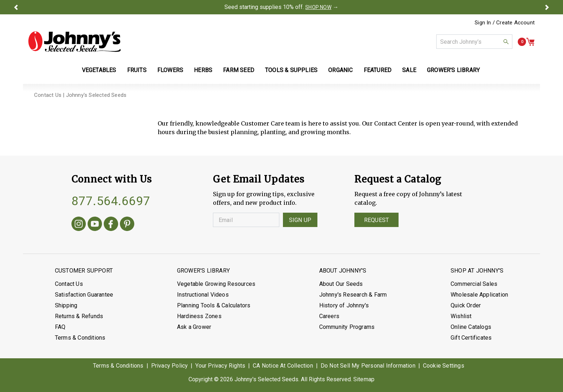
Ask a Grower (194, 327)
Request (376, 220)
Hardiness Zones (199, 316)
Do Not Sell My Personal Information (368, 366)
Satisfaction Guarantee (84, 295)
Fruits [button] (137, 70)
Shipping (66, 305)
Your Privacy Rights (220, 366)
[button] (16, 7)
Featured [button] (378, 70)
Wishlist (461, 316)
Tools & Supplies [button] (291, 70)
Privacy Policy (170, 366)
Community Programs (347, 327)
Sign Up (300, 220)
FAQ (60, 327)
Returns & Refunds (79, 316)
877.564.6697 (111, 201)
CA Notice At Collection (283, 366)
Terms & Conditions (80, 338)
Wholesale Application (479, 295)
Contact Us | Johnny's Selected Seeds (80, 95)
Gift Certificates (471, 338)
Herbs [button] (203, 70)
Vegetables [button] (99, 70)
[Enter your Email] (246, 220)
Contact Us (69, 284)
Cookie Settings (444, 366)
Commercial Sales (474, 284)
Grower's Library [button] (454, 70)
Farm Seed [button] (239, 70)
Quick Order (466, 305)
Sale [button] (409, 70)
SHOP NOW (318, 7)
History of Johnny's (344, 305)
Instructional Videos (203, 295)
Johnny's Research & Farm (353, 295)
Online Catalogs (471, 327)
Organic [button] (340, 70)
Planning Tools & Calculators (214, 305)
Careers (329, 316)
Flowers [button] (170, 70)
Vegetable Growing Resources (216, 284)
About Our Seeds (341, 284)
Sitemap (364, 379)
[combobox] (474, 42)
